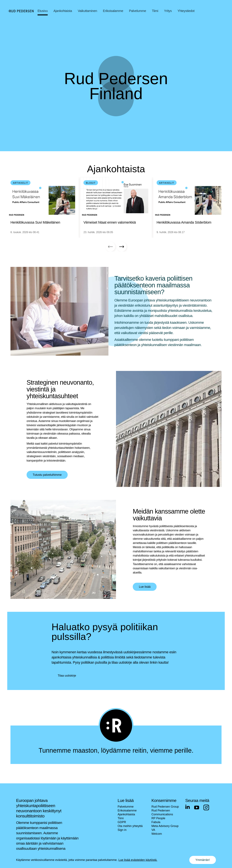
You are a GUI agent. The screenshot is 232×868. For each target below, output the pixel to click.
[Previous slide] (110, 247)
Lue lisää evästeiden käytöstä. (138, 860)
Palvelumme (126, 807)
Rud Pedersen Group (165, 807)
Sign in (122, 830)
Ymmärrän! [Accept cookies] (203, 860)
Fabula (156, 822)
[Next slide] (122, 247)
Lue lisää (145, 587)
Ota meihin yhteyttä (130, 826)
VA (153, 830)
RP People (158, 818)
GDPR (122, 822)
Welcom (157, 834)
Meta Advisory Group (165, 826)
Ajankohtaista (126, 814)
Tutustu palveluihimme (47, 475)
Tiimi (121, 818)
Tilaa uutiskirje (67, 676)
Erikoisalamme (127, 810)
